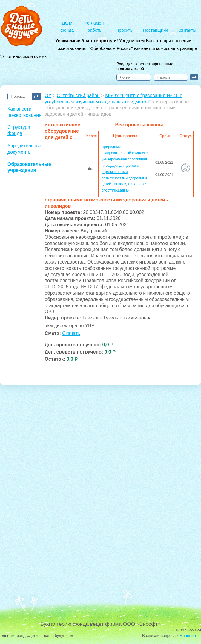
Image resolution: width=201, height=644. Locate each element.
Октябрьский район (78, 95)
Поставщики (155, 30)
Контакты (187, 30)
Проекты (125, 30)
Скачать (71, 333)
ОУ (48, 95)
